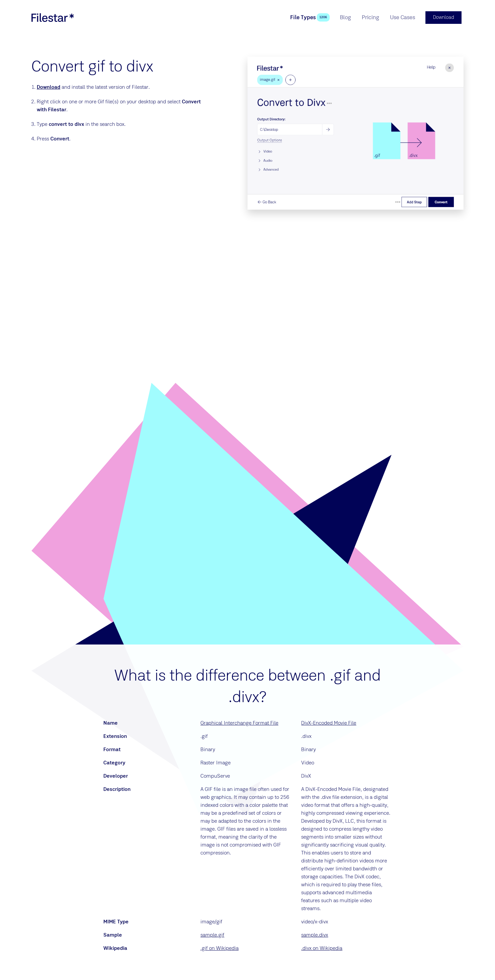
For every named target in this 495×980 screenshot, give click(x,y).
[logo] (53, 17)
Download (49, 86)
